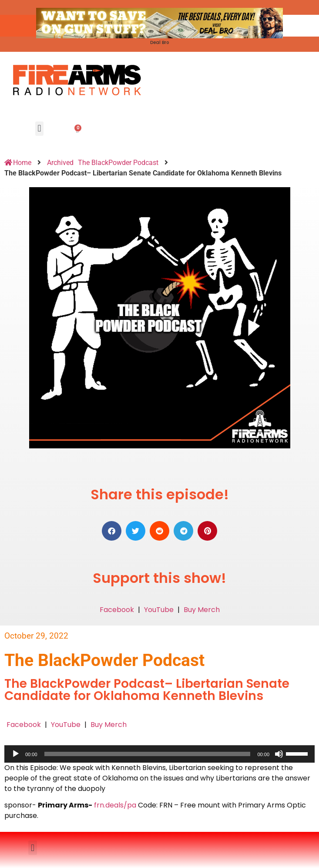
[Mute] (279, 754)
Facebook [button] (117, 610)
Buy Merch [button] (202, 610)
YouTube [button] (159, 610)
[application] (159, 754)
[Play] (16, 754)
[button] (39, 129)
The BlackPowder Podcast (118, 163)
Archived (60, 163)
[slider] (148, 754)
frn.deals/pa (115, 805)
